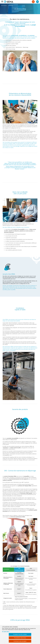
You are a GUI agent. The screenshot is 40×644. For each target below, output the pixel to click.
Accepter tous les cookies (20, 634)
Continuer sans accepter (20, 641)
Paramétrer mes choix (20, 638)
